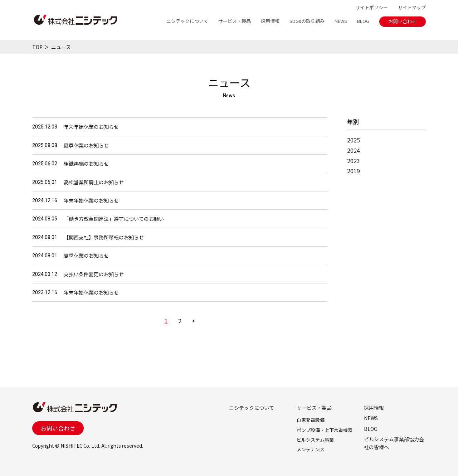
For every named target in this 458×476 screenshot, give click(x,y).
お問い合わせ (403, 21)
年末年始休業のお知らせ (91, 127)
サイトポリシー (372, 7)
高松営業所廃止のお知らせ (94, 182)
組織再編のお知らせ (86, 164)
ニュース (61, 47)
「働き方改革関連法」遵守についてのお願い (114, 219)
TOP (37, 47)
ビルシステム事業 (315, 440)
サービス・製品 (235, 21)
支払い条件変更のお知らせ (94, 274)
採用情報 (270, 21)
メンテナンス (311, 449)
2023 (354, 161)
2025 (354, 140)
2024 (354, 150)
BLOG (363, 21)
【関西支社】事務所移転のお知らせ (104, 237)
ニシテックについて (187, 21)
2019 (354, 171)
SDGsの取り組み (307, 21)
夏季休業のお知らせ (86, 145)
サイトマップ (412, 7)
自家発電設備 (311, 420)
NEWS (341, 21)
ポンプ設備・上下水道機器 (325, 430)
